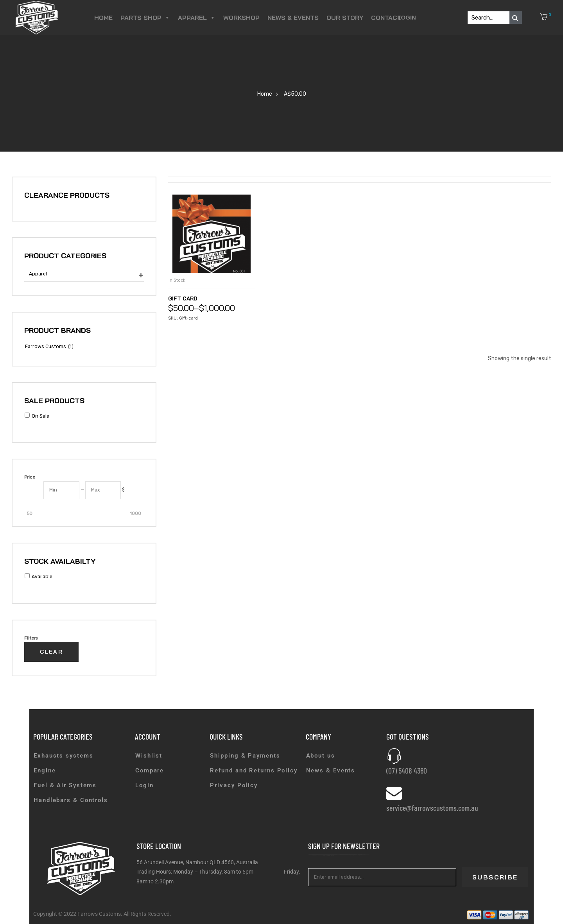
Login (407, 17)
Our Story (345, 18)
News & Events (293, 18)
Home (103, 18)
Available (42, 577)
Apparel (197, 18)
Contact (386, 18)
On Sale (40, 416)
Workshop (241, 18)
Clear (51, 652)
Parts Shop (145, 18)
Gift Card (185, 298)
